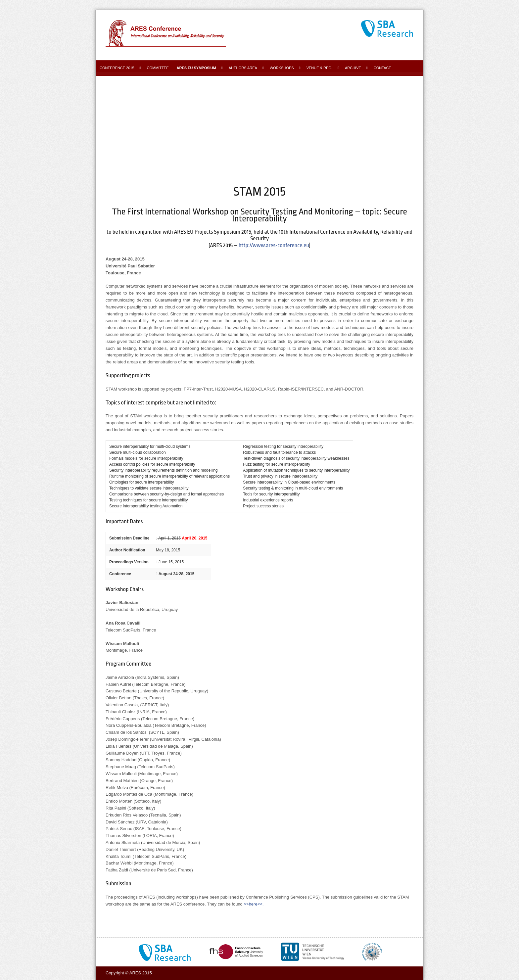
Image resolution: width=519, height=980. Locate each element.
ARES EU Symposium (196, 68)
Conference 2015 (117, 68)
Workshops (282, 68)
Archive (353, 68)
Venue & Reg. (319, 68)
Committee (158, 68)
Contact (382, 68)
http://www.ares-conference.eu (274, 245)
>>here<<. (254, 904)
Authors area (243, 68)
